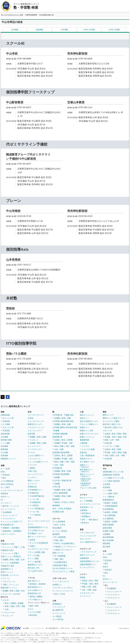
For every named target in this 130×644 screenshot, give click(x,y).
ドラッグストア (59, 607)
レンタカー (32, 477)
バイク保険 (5, 424)
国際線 (40, 597)
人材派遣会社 (85, 484)
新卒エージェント (87, 475)
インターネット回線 (111, 446)
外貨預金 (4, 493)
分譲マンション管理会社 (11, 556)
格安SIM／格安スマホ (112, 424)
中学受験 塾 (57, 468)
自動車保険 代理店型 (111, 475)
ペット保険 (5, 443)
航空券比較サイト (35, 587)
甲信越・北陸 (67, 443)
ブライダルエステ (87, 533)
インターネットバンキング (12, 490)
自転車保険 (5, 434)
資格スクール (58, 553)
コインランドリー (35, 431)
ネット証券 (5, 469)
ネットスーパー (34, 446)
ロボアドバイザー (8, 534)
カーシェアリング (35, 474)
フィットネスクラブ (61, 581)
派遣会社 (84, 452)
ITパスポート (67, 550)
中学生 (64, 502)
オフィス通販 (33, 559)
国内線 (32, 597)
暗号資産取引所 (7, 525)
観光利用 (33, 615)
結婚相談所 (84, 558)
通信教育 (56, 499)
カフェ (30, 524)
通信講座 (56, 534)
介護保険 (106, 534)
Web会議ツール (86, 507)
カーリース (32, 484)
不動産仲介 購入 (7, 550)
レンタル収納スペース (39, 462)
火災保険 (4, 437)
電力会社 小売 (33, 568)
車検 (30, 518)
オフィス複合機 (34, 562)
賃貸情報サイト (7, 569)
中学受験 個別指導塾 (61, 474)
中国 (125, 437)
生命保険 (4, 446)
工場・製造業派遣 (87, 455)
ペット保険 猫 (108, 497)
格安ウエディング (87, 555)
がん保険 (4, 452)
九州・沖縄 (59, 449)
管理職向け (86, 516)
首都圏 (5, 560)
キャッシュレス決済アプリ (12, 522)
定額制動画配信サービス (38, 527)
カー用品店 (57, 616)
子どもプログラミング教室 (63, 571)
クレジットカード (8, 509)
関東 (96, 581)
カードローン (6, 503)
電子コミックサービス (37, 537)
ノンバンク (14, 506)
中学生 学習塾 (89, 30)
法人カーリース (86, 498)
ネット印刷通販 (86, 501)
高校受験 (40, 30)
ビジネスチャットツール (90, 504)
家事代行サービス (35, 424)
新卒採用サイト (86, 470)
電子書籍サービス (35, 533)
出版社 (32, 546)
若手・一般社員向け (90, 520)
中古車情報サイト (35, 490)
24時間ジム (57, 585)
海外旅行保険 (6, 440)
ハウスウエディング (88, 552)
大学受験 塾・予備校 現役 (63, 415)
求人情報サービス (87, 462)
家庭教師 (56, 505)
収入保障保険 (110, 515)
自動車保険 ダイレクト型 (113, 472)
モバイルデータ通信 (111, 421)
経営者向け (86, 513)
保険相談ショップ (8, 459)
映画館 (83, 577)
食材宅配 (31, 434)
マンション (7, 547)
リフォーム (5, 578)
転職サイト (84, 427)
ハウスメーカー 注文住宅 (10, 594)
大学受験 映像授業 (60, 434)
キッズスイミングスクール (63, 591)
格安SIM (108, 427)
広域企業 (108, 443)
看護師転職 (84, 440)
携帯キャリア (108, 415)
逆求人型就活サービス (89, 421)
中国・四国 (20, 606)
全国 (95, 590)
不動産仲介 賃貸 (7, 566)
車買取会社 (32, 487)
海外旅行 (42, 584)
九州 (23, 560)
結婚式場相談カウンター (90, 561)
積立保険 (106, 547)
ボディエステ (85, 539)
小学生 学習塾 (114, 30)
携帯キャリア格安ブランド (114, 418)
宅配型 (32, 468)
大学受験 (15, 30)
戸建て (16, 547)
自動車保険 (5, 415)
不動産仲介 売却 (7, 544)
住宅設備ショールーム (10, 575)
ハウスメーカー (9, 613)
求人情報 (91, 628)
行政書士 (58, 547)
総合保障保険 (108, 537)
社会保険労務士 (68, 543)
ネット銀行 (5, 487)
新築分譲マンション (9, 588)
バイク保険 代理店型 (111, 481)
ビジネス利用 (35, 612)
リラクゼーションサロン (63, 588)
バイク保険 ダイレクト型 (113, 478)
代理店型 (6, 421)
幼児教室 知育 (58, 512)
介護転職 (84, 443)
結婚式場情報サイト (88, 564)
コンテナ (33, 465)
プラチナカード (113, 598)
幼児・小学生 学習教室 (62, 509)
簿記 (62, 540)
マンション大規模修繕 (10, 563)
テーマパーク (85, 596)
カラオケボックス (87, 593)
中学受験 (64, 30)
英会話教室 (57, 528)
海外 (37, 606)
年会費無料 (7, 512)
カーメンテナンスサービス (39, 521)
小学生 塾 (56, 487)
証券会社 (6, 475)
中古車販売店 (33, 493)
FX (2, 500)
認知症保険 (107, 528)
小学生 (72, 502)
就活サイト (84, 418)
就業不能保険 (108, 525)
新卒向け (85, 523)
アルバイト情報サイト (89, 424)
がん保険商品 (108, 519)
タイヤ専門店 (58, 619)
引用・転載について (79, 628)
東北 (7, 603)
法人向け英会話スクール (63, 568)
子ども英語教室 (59, 522)
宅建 (56, 540)
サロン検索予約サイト (89, 542)
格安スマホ (118, 427)
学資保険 (4, 455)
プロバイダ (107, 431)
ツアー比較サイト (35, 600)
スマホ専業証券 (7, 481)
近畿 (17, 560)
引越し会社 (32, 471)
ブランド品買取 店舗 (36, 552)
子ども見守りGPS (35, 571)
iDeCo (105, 567)
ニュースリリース (37, 628)
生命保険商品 (108, 509)
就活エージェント (87, 415)
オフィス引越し (34, 555)
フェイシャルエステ (88, 536)
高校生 (57, 502)
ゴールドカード (9, 519)
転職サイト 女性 (87, 431)
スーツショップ (59, 613)
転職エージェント (87, 437)
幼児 (56, 525)
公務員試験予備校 (60, 565)
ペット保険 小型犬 (110, 493)
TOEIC (57, 543)
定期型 (115, 503)
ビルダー (6, 600)
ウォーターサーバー (36, 415)
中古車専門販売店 (37, 496)
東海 (12, 560)
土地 (23, 547)
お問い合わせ (65, 628)
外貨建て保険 (108, 531)
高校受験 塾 (57, 437)
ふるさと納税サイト (36, 455)
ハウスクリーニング (36, 427)
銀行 (4, 478)
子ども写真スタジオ (36, 530)
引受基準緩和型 (111, 506)
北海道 (57, 440)
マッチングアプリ (87, 567)
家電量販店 (57, 604)
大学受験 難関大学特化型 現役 (65, 427)
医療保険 (4, 449)
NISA (3, 472)
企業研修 (84, 510)
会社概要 (26, 628)
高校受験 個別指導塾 (61, 452)
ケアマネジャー (70, 547)
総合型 (32, 540)
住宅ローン (5, 497)
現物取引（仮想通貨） (12, 528)
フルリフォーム (9, 581)
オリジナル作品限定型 (39, 543)
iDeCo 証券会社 (7, 484)
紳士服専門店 (58, 610)
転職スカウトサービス (89, 434)
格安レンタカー (34, 481)
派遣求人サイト (86, 459)
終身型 (107, 503)
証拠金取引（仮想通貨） (13, 531)
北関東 (13, 603)
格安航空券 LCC (34, 593)
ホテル (30, 609)
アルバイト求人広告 (88, 488)
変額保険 (106, 543)
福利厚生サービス (35, 565)
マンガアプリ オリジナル (38, 549)
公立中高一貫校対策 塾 (62, 481)
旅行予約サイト (34, 581)
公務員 (57, 550)
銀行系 (5, 506)
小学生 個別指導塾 (60, 493)
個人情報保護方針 (52, 628)
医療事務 (62, 537)
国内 (31, 606)
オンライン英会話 (60, 531)
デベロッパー (8, 616)
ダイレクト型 (8, 418)
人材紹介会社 (85, 480)
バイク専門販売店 (37, 509)
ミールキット (33, 440)
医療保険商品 (108, 500)
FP (55, 537)
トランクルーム (34, 459)
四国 (106, 440)
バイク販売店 (33, 505)
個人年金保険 (108, 540)
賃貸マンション (7, 572)
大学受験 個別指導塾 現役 (63, 421)
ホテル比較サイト (35, 590)
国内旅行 (33, 584)
